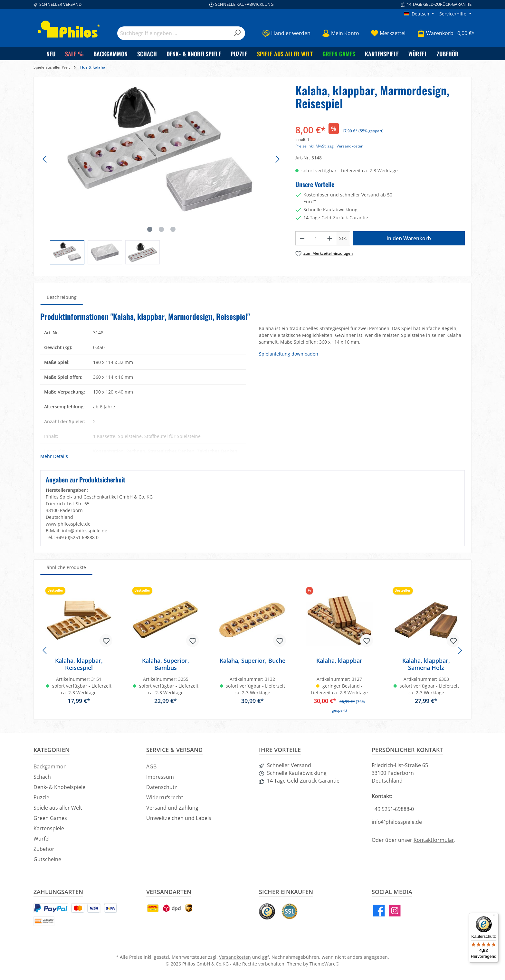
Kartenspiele (49, 828)
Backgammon (50, 766)
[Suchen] (238, 33)
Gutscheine (47, 859)
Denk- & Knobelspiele (59, 787)
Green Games (50, 818)
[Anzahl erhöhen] (330, 238)
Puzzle (41, 797)
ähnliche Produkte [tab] (66, 567)
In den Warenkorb (409, 238)
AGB (151, 766)
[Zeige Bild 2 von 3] (161, 229)
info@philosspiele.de (397, 822)
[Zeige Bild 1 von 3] (150, 229)
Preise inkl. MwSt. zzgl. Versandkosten (329, 146)
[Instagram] (395, 911)
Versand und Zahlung (172, 808)
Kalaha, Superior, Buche (252, 661)
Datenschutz (162, 787)
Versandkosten (235, 957)
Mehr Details (54, 456)
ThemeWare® (324, 964)
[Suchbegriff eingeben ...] (174, 33)
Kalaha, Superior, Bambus (166, 664)
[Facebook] (379, 911)
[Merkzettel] (388, 33)
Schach (42, 777)
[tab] (62, 297)
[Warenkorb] (444, 33)
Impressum (160, 777)
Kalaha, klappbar (339, 661)
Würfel (42, 839)
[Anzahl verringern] (302, 238)
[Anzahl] (316, 238)
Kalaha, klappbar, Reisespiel (79, 664)
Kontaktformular (434, 840)
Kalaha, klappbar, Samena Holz (426, 664)
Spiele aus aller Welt (58, 808)
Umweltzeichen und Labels (179, 818)
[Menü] (495, 917)
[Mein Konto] (341, 33)
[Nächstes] (277, 159)
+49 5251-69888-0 (393, 809)
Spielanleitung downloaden (289, 354)
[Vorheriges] (45, 159)
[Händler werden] (286, 33)
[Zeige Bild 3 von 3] (173, 229)
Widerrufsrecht (165, 797)
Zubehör (44, 849)
